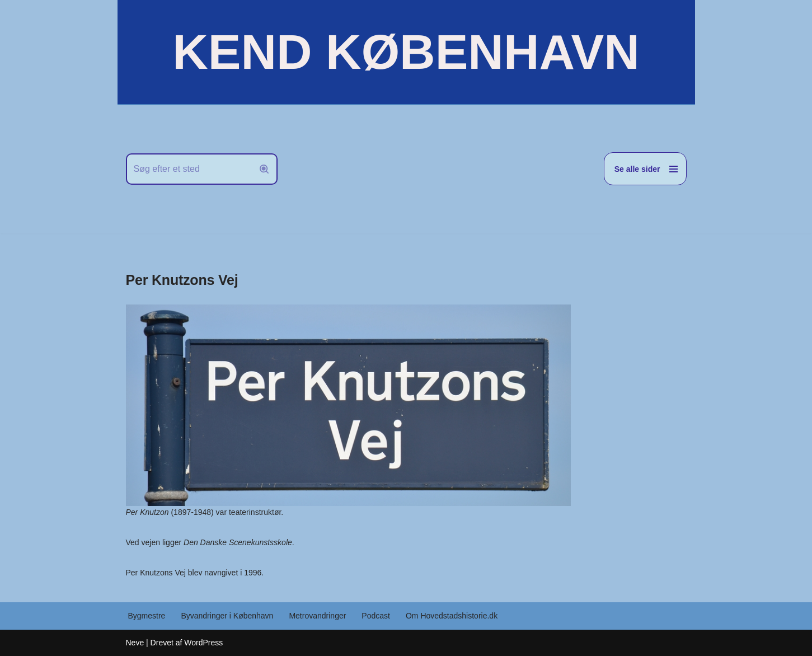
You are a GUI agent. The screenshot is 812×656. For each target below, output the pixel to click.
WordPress (203, 643)
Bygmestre (147, 616)
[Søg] (189, 169)
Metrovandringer (317, 616)
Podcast (376, 616)
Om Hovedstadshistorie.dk (452, 616)
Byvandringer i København (227, 616)
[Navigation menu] (645, 169)
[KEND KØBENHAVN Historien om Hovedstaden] (406, 52)
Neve (135, 643)
